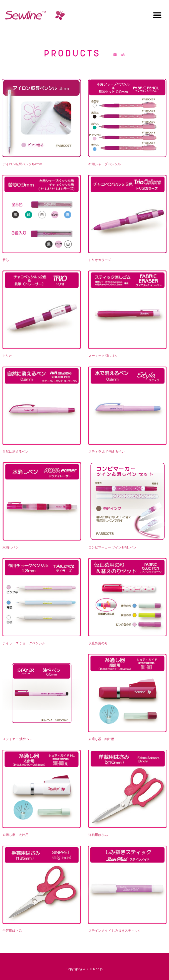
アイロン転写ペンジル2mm (22, 164)
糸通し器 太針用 (15, 835)
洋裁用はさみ (98, 835)
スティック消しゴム (103, 356)
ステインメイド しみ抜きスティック (115, 931)
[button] (157, 15)
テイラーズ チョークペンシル (24, 643)
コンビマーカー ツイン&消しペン (112, 547)
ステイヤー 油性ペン (17, 739)
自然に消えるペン (15, 452)
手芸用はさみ (12, 931)
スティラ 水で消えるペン (107, 452)
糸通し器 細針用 (101, 739)
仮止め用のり (98, 643)
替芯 (6, 260)
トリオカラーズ (100, 260)
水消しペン (11, 547)
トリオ (7, 356)
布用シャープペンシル (105, 164)
